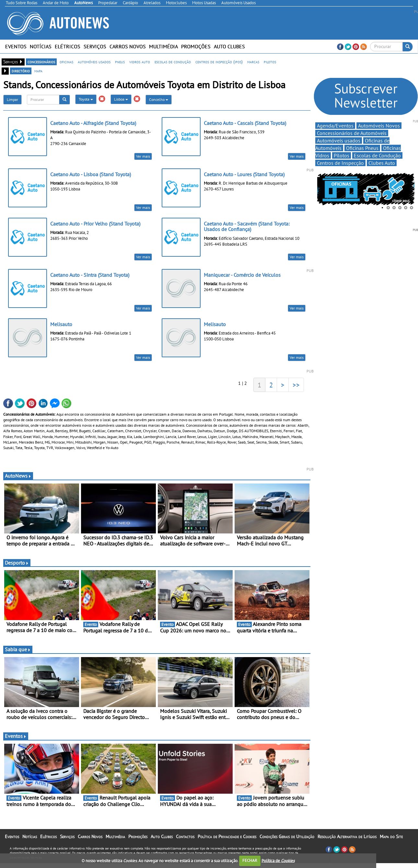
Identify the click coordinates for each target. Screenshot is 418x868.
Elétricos (68, 46)
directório (21, 71)
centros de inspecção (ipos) (219, 62)
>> (296, 385)
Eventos (16, 46)
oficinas (66, 62)
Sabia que (18, 649)
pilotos (270, 62)
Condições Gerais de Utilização (287, 837)
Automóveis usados (339, 141)
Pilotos (342, 155)
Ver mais (143, 156)
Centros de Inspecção (340, 163)
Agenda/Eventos (335, 126)
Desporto (17, 563)
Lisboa (121, 99)
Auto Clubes (229, 46)
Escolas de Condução (377, 155)
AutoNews (18, 476)
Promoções (196, 46)
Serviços (95, 46)
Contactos (185, 837)
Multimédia (163, 46)
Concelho (159, 99)
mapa (38, 71)
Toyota (86, 99)
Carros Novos (128, 46)
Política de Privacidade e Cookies (227, 837)
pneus (120, 62)
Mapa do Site (391, 837)
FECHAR (250, 860)
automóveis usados (94, 62)
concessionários (41, 62)
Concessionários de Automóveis (352, 133)
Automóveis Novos (379, 126)
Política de (278, 860)
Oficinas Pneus (362, 148)
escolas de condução (173, 62)
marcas (253, 62)
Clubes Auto (382, 163)
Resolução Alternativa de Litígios (347, 837)
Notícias (41, 46)
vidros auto (140, 62)
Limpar (12, 99)
